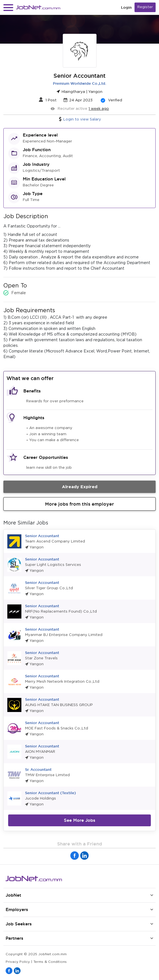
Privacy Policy (18, 962)
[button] (8, 7)
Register (145, 7)
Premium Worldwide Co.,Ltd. (79, 83)
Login (126, 7)
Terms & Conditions (50, 962)
